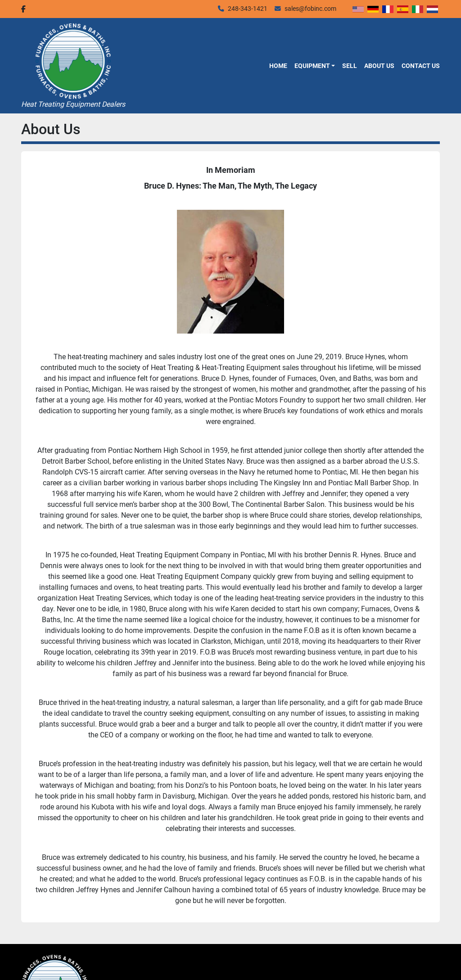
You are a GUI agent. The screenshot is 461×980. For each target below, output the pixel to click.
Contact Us (421, 66)
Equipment (312, 66)
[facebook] (23, 9)
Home (278, 66)
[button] (315, 66)
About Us (379, 66)
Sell (350, 66)
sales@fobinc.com (310, 9)
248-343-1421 (248, 9)
